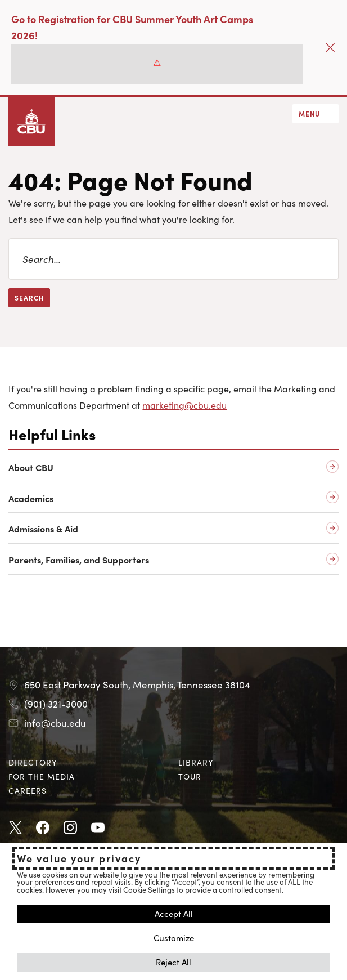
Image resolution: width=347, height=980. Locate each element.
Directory (33, 762)
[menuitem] (89, 762)
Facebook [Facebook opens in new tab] (43, 828)
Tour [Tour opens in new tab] (190, 776)
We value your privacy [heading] (79, 858)
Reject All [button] (173, 962)
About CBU (31, 467)
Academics (31, 498)
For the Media (42, 776)
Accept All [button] (174, 913)
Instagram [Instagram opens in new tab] (70, 828)
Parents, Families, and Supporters (79, 560)
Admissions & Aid (43, 529)
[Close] (330, 47)
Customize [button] (174, 938)
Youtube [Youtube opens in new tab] (98, 828)
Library (196, 762)
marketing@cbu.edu (184, 405)
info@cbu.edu (55, 723)
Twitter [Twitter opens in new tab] (15, 828)
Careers (28, 790)
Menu (309, 113)
